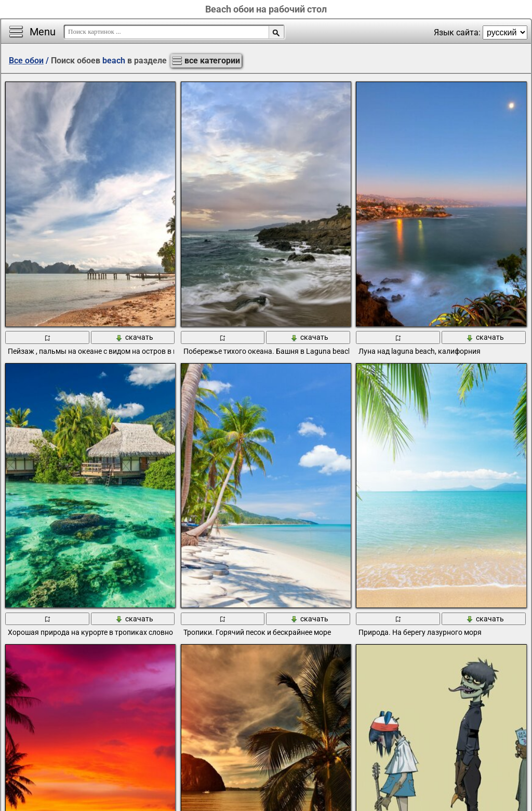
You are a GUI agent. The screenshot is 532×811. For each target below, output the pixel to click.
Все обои (26, 61)
